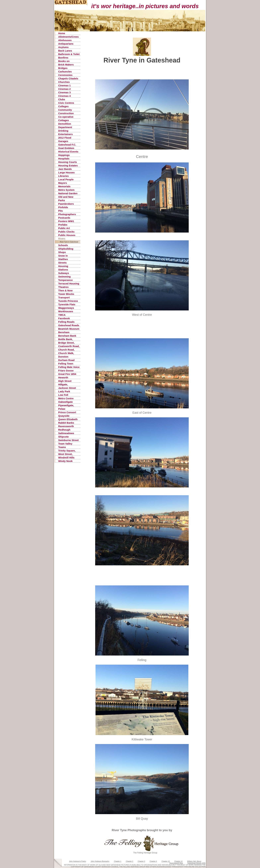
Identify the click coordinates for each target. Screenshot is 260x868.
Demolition (65, 124)
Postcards (64, 218)
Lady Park (64, 391)
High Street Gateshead (65, 381)
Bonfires (63, 58)
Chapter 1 (118, 861)
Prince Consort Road (67, 412)
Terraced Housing (69, 284)
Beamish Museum (69, 329)
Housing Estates (68, 165)
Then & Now (65, 290)
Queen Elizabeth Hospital (68, 419)
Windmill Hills (66, 458)
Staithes (63, 259)
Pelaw (62, 409)
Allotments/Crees (68, 37)
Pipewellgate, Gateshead (66, 405)
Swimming (64, 277)
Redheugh (64, 430)
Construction (66, 113)
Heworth (63, 377)
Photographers (67, 214)
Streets (62, 263)
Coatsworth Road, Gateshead (69, 346)
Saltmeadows (66, 433)
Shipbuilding (66, 249)
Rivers (62, 239)
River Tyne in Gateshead (69, 242)
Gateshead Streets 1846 (196, 863)
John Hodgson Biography (100, 861)
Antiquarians (66, 44)
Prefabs (63, 225)
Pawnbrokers (66, 204)
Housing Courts (68, 162)
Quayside (64, 416)
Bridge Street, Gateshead (66, 343)
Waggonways (66, 308)
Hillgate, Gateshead (65, 385)
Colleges (63, 106)
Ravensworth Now (176, 863)
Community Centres (65, 110)
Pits (61, 211)
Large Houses (66, 172)
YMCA (62, 315)
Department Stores (65, 127)
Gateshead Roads (69, 325)
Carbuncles (65, 72)
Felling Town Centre (66, 364)
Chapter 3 (141, 861)
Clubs (62, 99)
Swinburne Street (68, 440)
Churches (64, 82)
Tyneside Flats (67, 304)
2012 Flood (65, 138)
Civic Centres (66, 103)
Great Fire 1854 (67, 374)
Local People (66, 179)
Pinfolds (63, 207)
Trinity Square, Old (67, 451)
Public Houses (67, 235)
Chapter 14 (178, 861)
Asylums (63, 47)
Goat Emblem (66, 148)
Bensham (64, 332)
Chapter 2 (130, 861)
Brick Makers (66, 65)
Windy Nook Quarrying (65, 461)
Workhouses (66, 311)
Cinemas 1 (64, 85)
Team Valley (65, 444)
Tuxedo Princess (68, 301)
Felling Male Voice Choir (69, 367)
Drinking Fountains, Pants (68, 131)
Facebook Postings (64, 318)
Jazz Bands (65, 169)
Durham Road (66, 360)
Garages (63, 141)
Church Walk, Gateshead (66, 353)
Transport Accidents (64, 298)
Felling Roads (66, 322)
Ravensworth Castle (66, 426)
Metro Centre (66, 398)
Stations (63, 270)
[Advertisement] (144, 72)
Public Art (64, 228)
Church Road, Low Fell (66, 350)
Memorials (64, 186)
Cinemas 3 (64, 92)
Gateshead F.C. (67, 145)
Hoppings (64, 155)
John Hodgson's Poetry (78, 861)
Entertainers (65, 134)
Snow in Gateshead (65, 256)
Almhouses (65, 40)
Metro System (66, 190)
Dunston (63, 357)
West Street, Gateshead (65, 454)
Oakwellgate (65, 402)
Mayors (63, 183)
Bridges (63, 68)
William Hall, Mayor (194, 861)
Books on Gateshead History (65, 61)
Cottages (64, 120)
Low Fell (63, 395)
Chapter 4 (153, 861)
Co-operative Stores (66, 117)
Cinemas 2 (64, 89)
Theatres (63, 287)
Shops (62, 252)
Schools (63, 245)
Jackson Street (67, 388)
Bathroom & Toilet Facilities (69, 54)
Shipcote (63, 437)
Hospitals (64, 159)
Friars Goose (66, 371)
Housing (63, 266)
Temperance (65, 280)
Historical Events (68, 152)
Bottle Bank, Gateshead (65, 339)
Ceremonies (65, 75)
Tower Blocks (66, 294)
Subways (64, 273)
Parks (62, 200)
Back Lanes (65, 51)
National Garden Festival (68, 194)
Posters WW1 (66, 221)
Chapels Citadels (68, 78)
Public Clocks (66, 232)
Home (62, 33)
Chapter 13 (166, 861)
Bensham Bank (67, 336)
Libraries (63, 176)
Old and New (66, 197)
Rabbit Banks (66, 423)
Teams (62, 447)
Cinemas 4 (64, 96)
